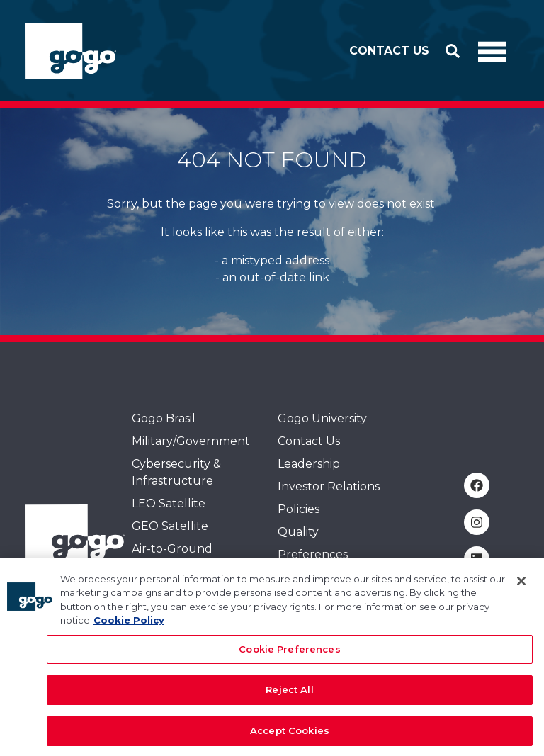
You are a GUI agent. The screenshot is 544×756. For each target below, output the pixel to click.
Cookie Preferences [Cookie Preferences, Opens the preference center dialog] (289, 655)
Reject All (289, 696)
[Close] (521, 587)
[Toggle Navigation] (492, 51)
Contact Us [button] (389, 51)
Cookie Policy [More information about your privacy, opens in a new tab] (129, 626)
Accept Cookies (290, 737)
